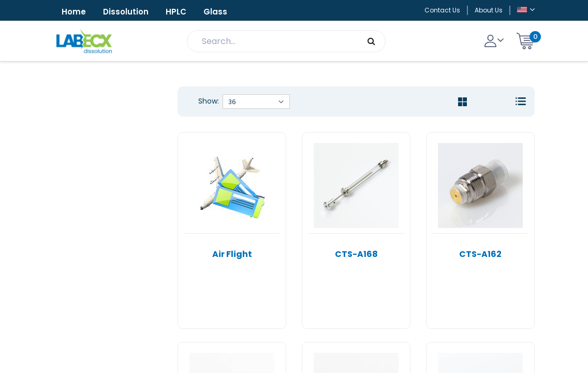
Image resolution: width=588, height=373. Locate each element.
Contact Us (442, 10)
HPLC (176, 12)
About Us (489, 10)
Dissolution (126, 12)
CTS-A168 (356, 254)
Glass (215, 12)
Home (74, 12)
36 (232, 102)
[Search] (371, 41)
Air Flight (232, 254)
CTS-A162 (480, 254)
